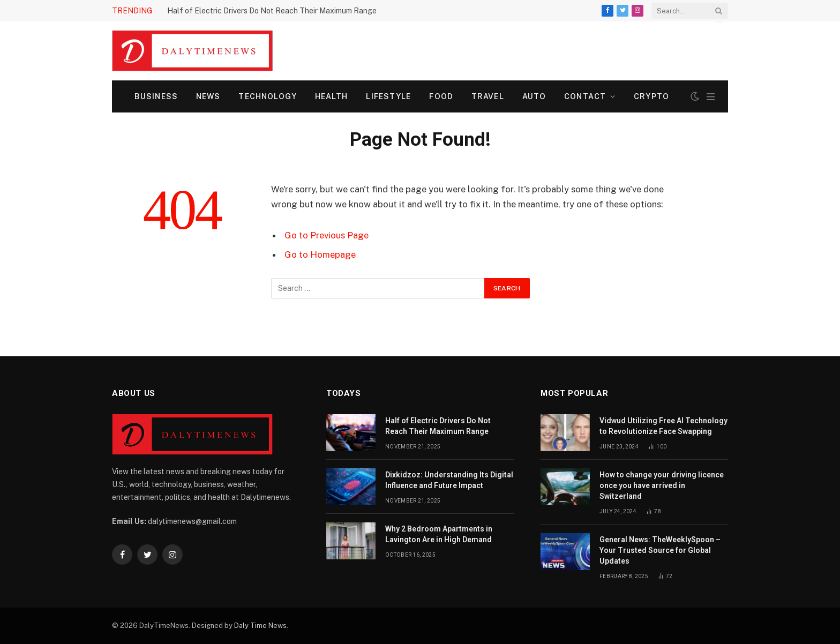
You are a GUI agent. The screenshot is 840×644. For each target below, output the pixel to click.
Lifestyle (388, 96)
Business (156, 96)
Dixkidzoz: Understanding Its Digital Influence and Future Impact (449, 480)
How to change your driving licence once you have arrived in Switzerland (662, 485)
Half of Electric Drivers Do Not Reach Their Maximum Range (272, 11)
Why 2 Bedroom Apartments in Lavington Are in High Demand (439, 534)
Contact (585, 96)
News (208, 96)
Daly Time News (260, 626)
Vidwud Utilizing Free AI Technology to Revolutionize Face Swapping (663, 426)
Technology (267, 96)
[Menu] (711, 97)
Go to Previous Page (327, 235)
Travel (488, 96)
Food (441, 96)
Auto (534, 96)
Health (332, 96)
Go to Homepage (320, 254)
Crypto (651, 96)
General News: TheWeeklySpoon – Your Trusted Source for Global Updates (660, 550)
